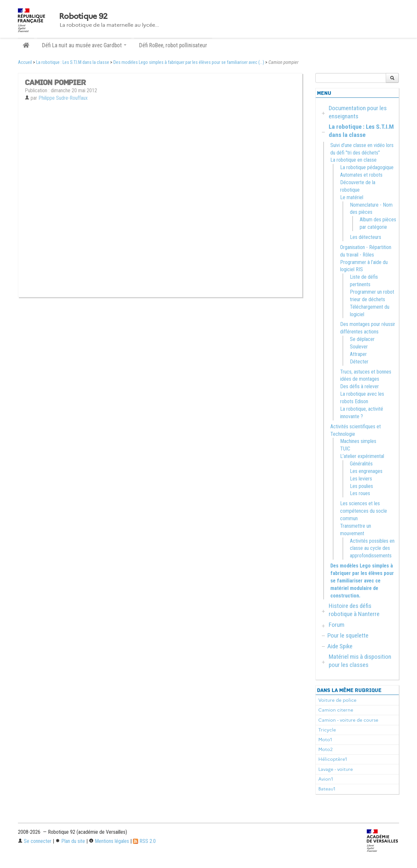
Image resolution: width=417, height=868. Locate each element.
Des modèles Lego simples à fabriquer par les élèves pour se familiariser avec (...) (189, 62)
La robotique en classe (353, 160)
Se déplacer (362, 339)
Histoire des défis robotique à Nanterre (354, 610)
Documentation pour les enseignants (358, 112)
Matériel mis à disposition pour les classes (360, 661)
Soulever (359, 347)
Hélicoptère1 (333, 759)
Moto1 (325, 740)
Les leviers (361, 479)
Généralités (361, 464)
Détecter (359, 362)
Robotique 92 (83, 16)
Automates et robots (361, 175)
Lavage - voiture (336, 769)
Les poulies (361, 486)
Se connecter (35, 841)
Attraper (358, 354)
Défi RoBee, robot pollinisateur (173, 45)
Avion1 (326, 779)
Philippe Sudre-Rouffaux (63, 98)
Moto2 (325, 749)
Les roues (360, 493)
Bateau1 (327, 789)
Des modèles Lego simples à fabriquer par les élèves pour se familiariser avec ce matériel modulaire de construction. (362, 581)
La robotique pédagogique (367, 167)
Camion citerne (336, 710)
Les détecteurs (366, 237)
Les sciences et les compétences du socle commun (364, 511)
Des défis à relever (359, 386)
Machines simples (358, 441)
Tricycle (327, 730)
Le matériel (352, 197)
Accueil (25, 62)
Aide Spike (340, 646)
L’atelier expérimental (362, 456)
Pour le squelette (348, 635)
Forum (337, 625)
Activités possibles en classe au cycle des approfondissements (372, 548)
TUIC (345, 449)
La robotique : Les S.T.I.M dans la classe (73, 62)
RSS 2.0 (144, 841)
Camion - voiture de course (348, 720)
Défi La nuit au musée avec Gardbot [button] (84, 45)
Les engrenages (366, 471)
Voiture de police (337, 700)
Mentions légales (109, 841)
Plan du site (70, 841)
